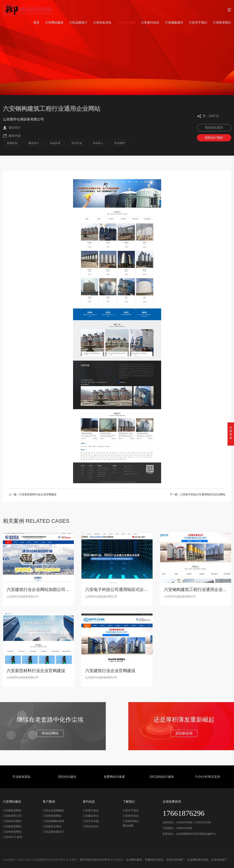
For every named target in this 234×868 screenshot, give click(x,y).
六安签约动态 (150, 23)
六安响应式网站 (12, 821)
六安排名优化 (102, 23)
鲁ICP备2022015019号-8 (95, 860)
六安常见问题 (91, 821)
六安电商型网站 (12, 832)
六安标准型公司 (12, 816)
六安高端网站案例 (53, 821)
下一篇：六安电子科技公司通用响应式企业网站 (197, 494)
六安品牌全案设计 (53, 832)
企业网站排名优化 (198, 860)
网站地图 (128, 826)
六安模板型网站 (12, 810)
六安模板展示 (174, 23)
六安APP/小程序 (13, 837)
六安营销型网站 (52, 816)
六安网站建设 (54, 23)
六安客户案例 (126, 23)
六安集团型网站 (12, 826)
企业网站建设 (134, 860)
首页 (36, 23)
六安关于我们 (198, 23)
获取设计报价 (214, 138)
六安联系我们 (222, 23)
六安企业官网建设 (53, 810)
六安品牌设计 (78, 23)
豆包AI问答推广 (175, 860)
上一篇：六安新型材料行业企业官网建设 (33, 494)
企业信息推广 (219, 860)
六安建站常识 (91, 816)
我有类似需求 (214, 128)
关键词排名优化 (154, 860)
